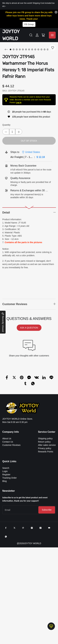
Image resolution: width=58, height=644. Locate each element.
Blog (4, 481)
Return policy (44, 442)
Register (6, 475)
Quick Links (9, 461)
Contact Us (8, 442)
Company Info (11, 432)
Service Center (47, 432)
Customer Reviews (11, 445)
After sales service (47, 445)
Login (5, 471)
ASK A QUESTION (29, 328)
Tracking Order (10, 478)
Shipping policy (45, 438)
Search (6, 468)
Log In (19, 103)
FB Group (29, 24)
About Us (7, 438)
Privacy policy (45, 448)
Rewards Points (46, 452)
